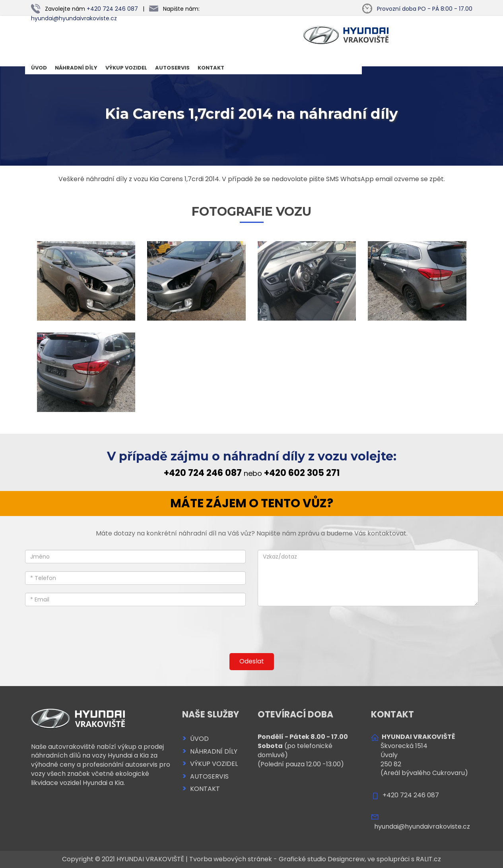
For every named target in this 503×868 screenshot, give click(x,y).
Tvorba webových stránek (231, 859)
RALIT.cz (428, 859)
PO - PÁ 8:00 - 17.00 (425, 9)
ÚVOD (39, 68)
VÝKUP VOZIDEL (126, 68)
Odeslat (252, 661)
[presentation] (252, 631)
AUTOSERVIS (172, 68)
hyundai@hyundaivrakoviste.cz (74, 18)
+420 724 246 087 (112, 9)
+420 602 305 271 (302, 473)
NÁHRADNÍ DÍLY (76, 68)
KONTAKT (211, 68)
